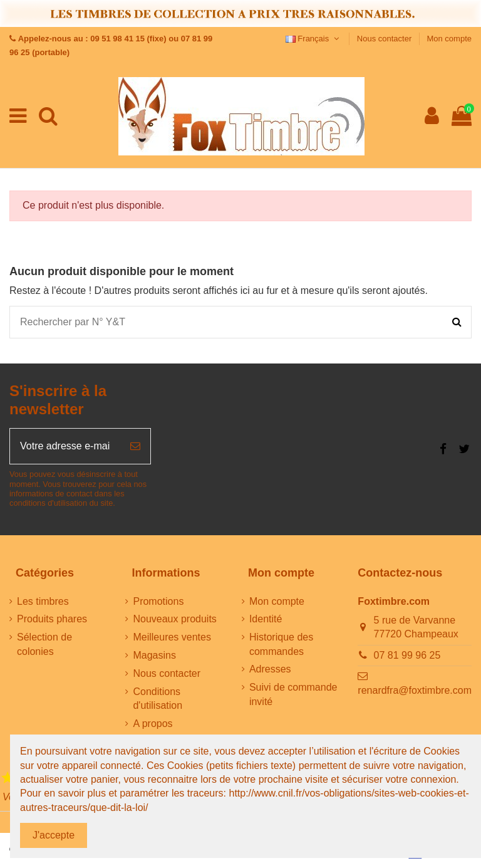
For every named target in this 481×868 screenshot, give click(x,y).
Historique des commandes (281, 644)
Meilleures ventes (172, 637)
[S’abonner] (135, 446)
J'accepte (54, 835)
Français (314, 39)
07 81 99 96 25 (407, 655)
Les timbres (43, 601)
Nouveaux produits (174, 619)
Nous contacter (385, 39)
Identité (266, 619)
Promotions (158, 601)
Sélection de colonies (44, 644)
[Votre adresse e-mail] (65, 446)
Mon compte (449, 39)
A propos (153, 724)
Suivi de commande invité (293, 694)
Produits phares (52, 619)
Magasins (154, 655)
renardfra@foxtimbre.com (415, 690)
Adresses (270, 669)
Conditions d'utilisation (158, 698)
